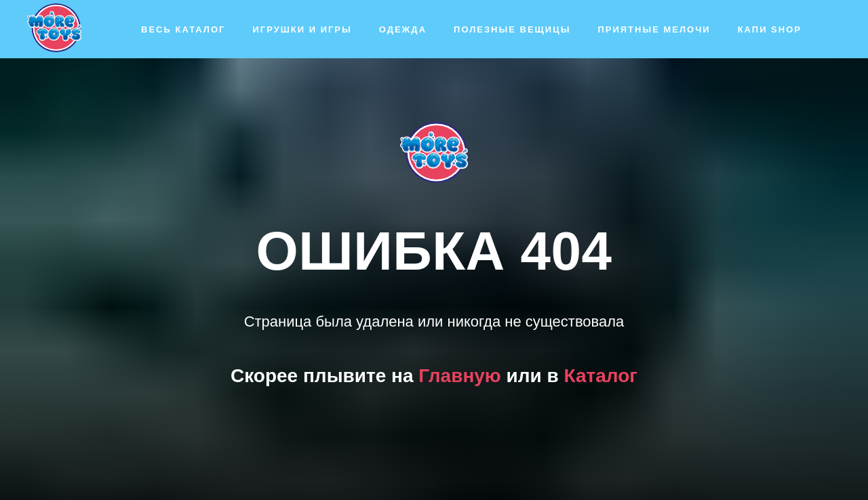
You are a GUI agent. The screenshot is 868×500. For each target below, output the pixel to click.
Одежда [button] (403, 29)
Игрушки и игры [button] (302, 29)
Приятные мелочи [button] (654, 29)
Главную (459, 376)
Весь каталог (183, 29)
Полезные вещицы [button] (512, 29)
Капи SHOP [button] (770, 29)
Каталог (601, 376)
